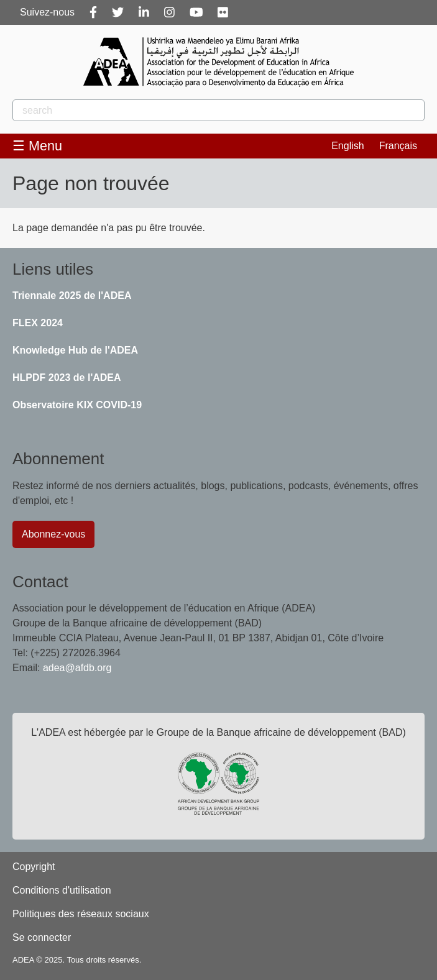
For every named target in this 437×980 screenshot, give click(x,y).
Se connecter (42, 937)
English (347, 146)
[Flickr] (223, 12)
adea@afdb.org (77, 668)
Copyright (34, 867)
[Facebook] (93, 12)
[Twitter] (118, 12)
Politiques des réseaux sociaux (81, 914)
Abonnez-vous (53, 534)
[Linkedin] (144, 12)
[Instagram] (169, 12)
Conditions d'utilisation (62, 890)
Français (398, 146)
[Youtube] (196, 12)
